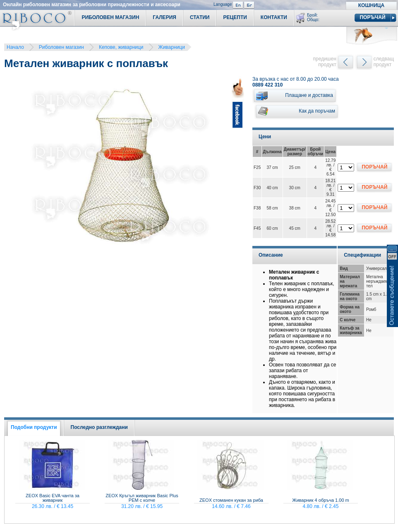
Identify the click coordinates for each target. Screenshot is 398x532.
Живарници (172, 47)
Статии (200, 17)
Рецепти (235, 17)
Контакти (274, 17)
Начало (15, 47)
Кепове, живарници (121, 47)
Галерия (164, 17)
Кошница (371, 5)
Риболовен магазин (61, 47)
